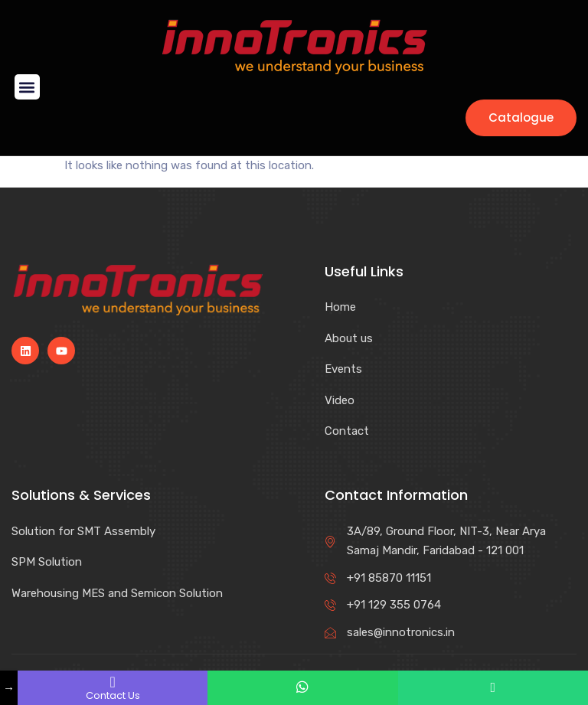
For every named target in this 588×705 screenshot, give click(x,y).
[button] (27, 87)
